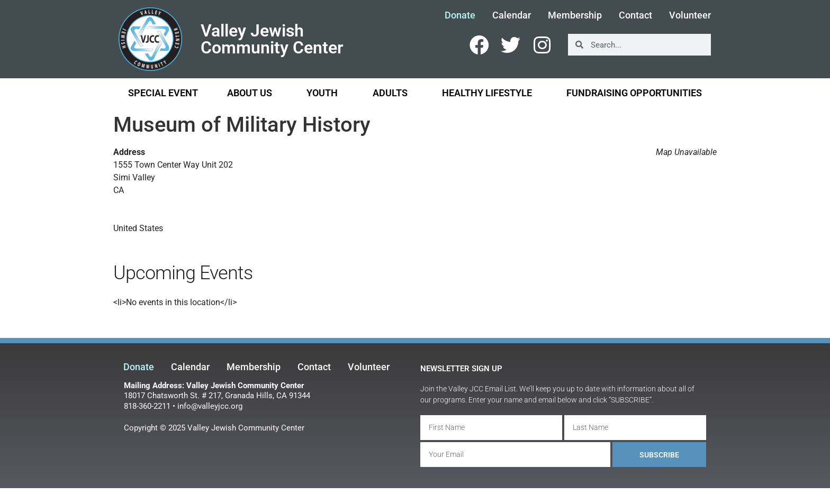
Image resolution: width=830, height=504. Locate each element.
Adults (393, 93)
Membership (575, 15)
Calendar (512, 15)
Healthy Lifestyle (490, 93)
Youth (325, 93)
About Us (252, 93)
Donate (460, 15)
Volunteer (690, 15)
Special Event (163, 93)
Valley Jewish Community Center (272, 39)
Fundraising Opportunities (634, 93)
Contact (635, 15)
